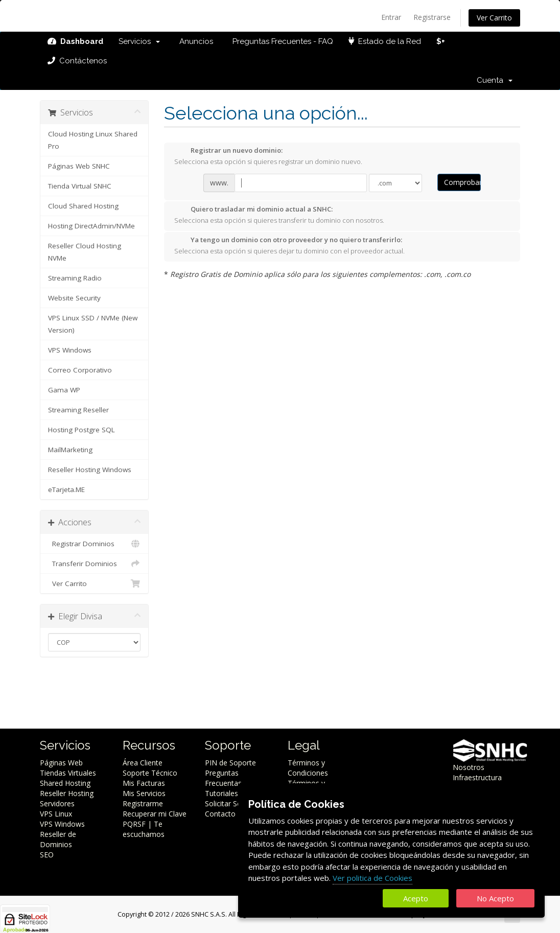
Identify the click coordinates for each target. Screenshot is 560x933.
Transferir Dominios (94, 564)
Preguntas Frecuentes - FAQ (281, 41)
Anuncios (194, 41)
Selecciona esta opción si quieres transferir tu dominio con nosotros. (279, 215)
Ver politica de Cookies (372, 878)
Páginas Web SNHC (79, 166)
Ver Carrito (494, 18)
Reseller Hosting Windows (90, 470)
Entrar (391, 17)
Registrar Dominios (94, 544)
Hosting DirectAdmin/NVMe (91, 226)
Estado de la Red (385, 41)
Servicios (139, 41)
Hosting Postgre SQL (81, 430)
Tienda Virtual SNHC (80, 186)
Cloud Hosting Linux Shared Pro (93, 140)
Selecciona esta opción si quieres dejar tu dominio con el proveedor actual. (289, 245)
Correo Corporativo (80, 370)
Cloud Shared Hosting (83, 206)
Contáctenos (77, 61)
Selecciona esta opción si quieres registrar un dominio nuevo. (268, 156)
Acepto (416, 898)
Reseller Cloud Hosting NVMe (85, 252)
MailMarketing (70, 450)
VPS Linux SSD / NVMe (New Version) (93, 324)
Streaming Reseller (78, 410)
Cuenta (495, 80)
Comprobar (462, 182)
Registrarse (432, 17)
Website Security (74, 298)
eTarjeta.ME (66, 489)
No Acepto (495, 898)
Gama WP (64, 390)
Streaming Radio (75, 278)
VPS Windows (70, 350)
